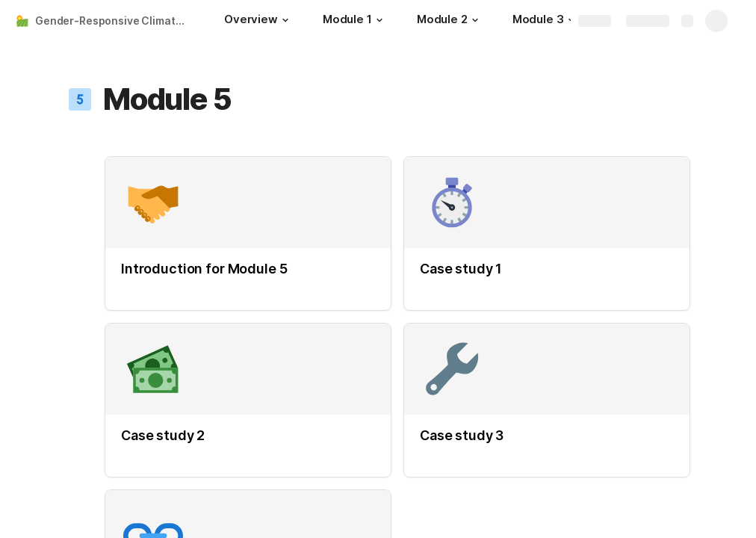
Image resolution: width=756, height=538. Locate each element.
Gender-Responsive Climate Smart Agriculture (115, 21)
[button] (285, 20)
